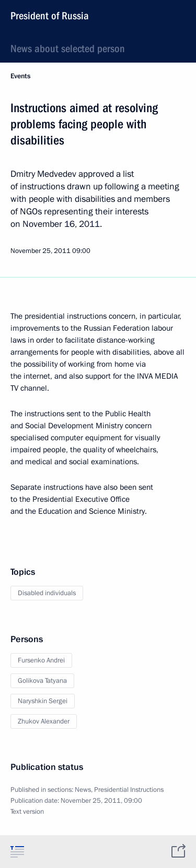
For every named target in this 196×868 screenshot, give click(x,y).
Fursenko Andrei (41, 660)
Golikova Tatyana (42, 681)
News (83, 790)
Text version (27, 812)
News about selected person (68, 49)
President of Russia (50, 16)
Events (20, 76)
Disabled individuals (47, 593)
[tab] (17, 851)
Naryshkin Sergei (43, 701)
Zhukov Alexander (44, 721)
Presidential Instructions (129, 790)
